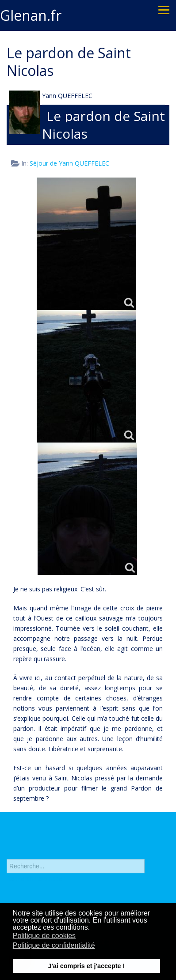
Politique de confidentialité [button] (54, 945)
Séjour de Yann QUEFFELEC (69, 163)
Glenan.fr (31, 15)
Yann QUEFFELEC (67, 96)
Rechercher (7, 851)
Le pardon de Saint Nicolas (103, 125)
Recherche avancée (34, 880)
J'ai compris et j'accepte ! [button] (86, 966)
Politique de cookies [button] (44, 936)
